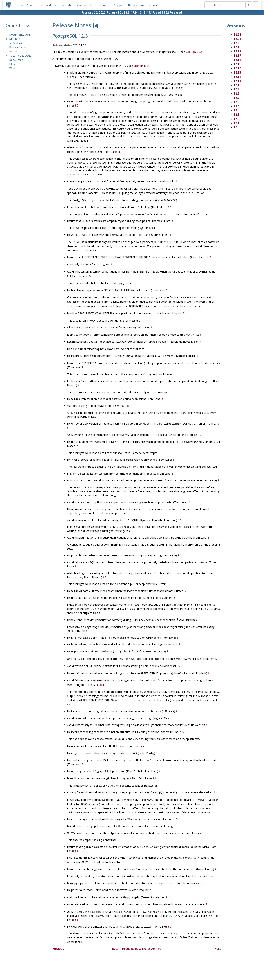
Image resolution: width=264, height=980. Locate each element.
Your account (149, 5)
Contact (166, 966)
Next (218, 933)
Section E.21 (142, 66)
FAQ (12, 64)
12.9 (237, 89)
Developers (104, 5)
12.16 (237, 60)
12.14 (237, 68)
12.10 (237, 85)
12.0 (237, 127)
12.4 (237, 111)
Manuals (15, 39)
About (31, 5)
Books (13, 52)
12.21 (237, 39)
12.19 (237, 47)
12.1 (237, 123)
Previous (58, 933)
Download (44, 5)
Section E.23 (194, 52)
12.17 (237, 56)
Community (85, 5)
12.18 (237, 52)
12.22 (237, 35)
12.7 (237, 98)
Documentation (64, 5)
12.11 (237, 81)
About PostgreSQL (145, 966)
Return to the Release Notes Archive (137, 933)
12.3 (237, 115)
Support (120, 5)
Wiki (12, 68)
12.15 (237, 64)
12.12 (237, 77)
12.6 (237, 102)
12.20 (237, 43)
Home (20, 5)
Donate (133, 5)
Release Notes (19, 47)
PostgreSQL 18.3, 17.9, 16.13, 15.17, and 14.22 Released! (145, 13)
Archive (18, 43)
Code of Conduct (117, 966)
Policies (97, 966)
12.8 (237, 94)
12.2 (237, 119)
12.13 (237, 73)
